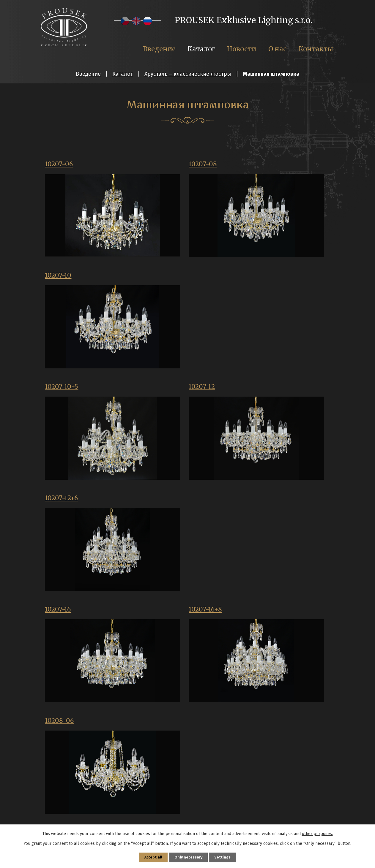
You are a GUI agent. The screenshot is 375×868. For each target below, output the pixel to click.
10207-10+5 (63, 278)
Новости (242, 49)
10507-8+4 (258, 728)
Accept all (151, 857)
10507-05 (158, 615)
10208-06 (257, 391)
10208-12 (60, 504)
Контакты (316, 49)
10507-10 (255, 615)
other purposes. (317, 832)
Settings (225, 857)
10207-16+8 (161, 391)
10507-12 (60, 728)
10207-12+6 (259, 278)
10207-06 (61, 165)
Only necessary (189, 857)
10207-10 (255, 165)
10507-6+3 (160, 728)
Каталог (123, 74)
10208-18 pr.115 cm (75, 615)
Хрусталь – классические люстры (188, 74)
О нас (278, 49)
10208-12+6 (162, 504)
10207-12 (157, 278)
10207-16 (59, 391)
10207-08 (158, 165)
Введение (88, 74)
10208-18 (256, 504)
